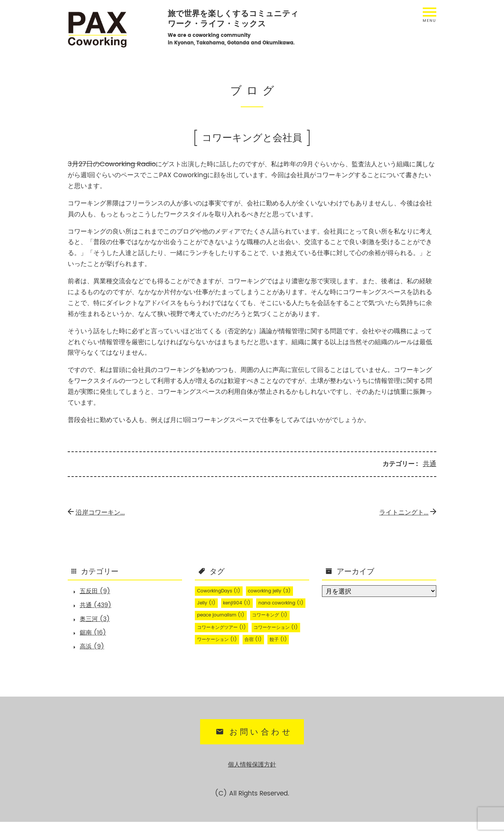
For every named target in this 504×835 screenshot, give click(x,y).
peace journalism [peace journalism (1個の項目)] (224, 626)
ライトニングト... (406, 511)
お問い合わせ (253, 746)
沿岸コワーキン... (98, 511)
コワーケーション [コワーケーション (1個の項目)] (223, 650)
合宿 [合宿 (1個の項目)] (207, 662)
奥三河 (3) (97, 621)
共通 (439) (98, 606)
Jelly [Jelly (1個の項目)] (208, 602)
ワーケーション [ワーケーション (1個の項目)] (280, 650)
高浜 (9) (94, 652)
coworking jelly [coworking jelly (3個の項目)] (279, 590)
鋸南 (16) (95, 636)
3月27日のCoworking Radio (110, 164)
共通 (430, 463)
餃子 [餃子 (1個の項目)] (235, 662)
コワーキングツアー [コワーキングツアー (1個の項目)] (225, 638)
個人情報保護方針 (252, 778)
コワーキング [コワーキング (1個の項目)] (280, 626)
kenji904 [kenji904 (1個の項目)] (242, 602)
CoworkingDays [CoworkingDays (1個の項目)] (222, 590)
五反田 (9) (97, 591)
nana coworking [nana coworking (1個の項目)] (222, 614)
